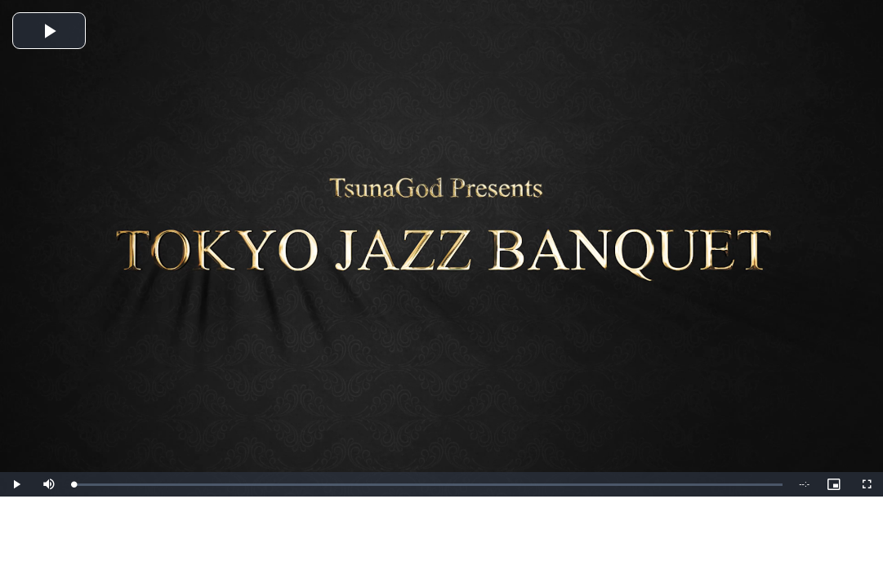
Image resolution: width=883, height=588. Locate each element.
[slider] (428, 485)
